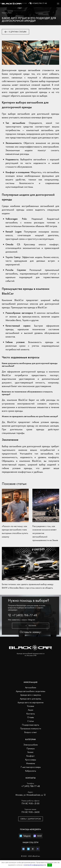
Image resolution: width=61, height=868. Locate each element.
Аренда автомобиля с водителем (30, 691)
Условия (30, 706)
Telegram (30, 626)
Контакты (31, 714)
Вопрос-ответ (31, 732)
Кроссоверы (31, 760)
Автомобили (31, 687)
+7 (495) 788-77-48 (38, 3)
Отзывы (31, 717)
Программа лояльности (31, 728)
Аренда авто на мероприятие (30, 702)
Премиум (31, 748)
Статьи (31, 721)
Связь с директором (31, 819)
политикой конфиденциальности (35, 865)
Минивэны (31, 763)
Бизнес (30, 752)
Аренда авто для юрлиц (30, 699)
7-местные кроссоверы (31, 767)
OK (50, 865)
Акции (30, 710)
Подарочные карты (30, 725)
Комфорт (30, 756)
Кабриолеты (31, 771)
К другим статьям (16, 32)
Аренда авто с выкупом (31, 695)
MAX (38, 836)
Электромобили (31, 745)
